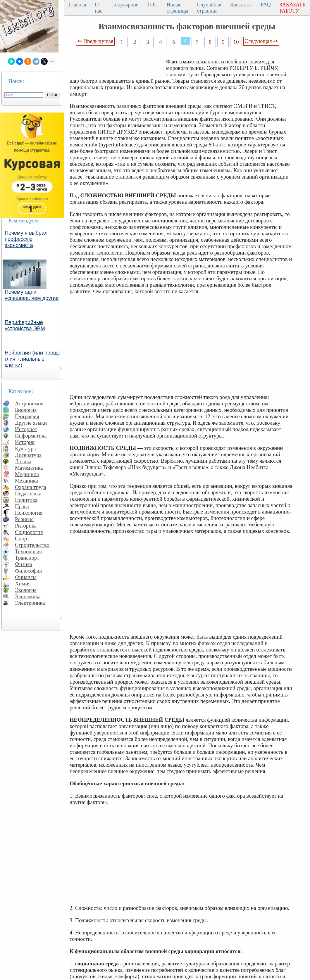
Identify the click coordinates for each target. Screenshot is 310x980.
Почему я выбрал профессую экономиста (26, 239)
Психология (29, 513)
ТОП (153, 5)
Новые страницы (178, 8)
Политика (26, 500)
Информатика (31, 436)
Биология (26, 410)
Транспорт (27, 558)
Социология (29, 532)
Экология (26, 590)
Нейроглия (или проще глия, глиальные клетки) (33, 359)
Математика (29, 468)
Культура (25, 448)
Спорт (22, 539)
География (27, 416)
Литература (28, 455)
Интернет (26, 429)
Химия (23, 584)
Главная (77, 5)
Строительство (32, 545)
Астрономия (29, 403)
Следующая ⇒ (261, 41)
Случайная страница (209, 8)
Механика (26, 481)
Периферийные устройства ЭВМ (25, 325)
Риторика (26, 526)
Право (22, 506)
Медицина (27, 474)
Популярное (125, 5)
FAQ (266, 5)
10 (236, 42)
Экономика (28, 596)
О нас (99, 8)
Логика (23, 461)
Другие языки (31, 423)
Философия (28, 571)
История (25, 442)
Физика (24, 564)
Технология (28, 551)
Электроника (30, 603)
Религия (24, 519)
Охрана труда (31, 487)
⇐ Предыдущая (95, 41)
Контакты (241, 5)
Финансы (26, 577)
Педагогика (28, 494)
